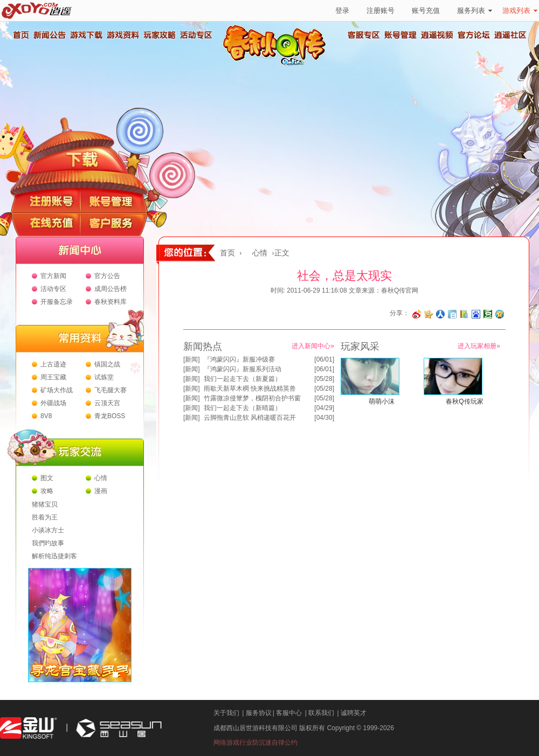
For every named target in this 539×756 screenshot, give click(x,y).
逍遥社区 (510, 35)
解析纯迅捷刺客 (54, 556)
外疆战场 (53, 403)
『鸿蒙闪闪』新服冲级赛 (239, 359)
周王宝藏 (53, 377)
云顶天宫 (107, 403)
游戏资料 (122, 35)
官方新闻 (53, 276)
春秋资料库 (110, 302)
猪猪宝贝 (45, 504)
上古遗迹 (53, 364)
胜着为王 (45, 517)
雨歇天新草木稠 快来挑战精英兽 (250, 389)
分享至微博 (417, 314)
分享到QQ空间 (500, 314)
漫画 (101, 491)
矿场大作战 (57, 390)
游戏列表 (520, 11)
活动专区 (196, 35)
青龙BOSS (110, 416)
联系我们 (321, 713)
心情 (101, 478)
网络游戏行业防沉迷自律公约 (255, 743)
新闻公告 (49, 35)
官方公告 (107, 276)
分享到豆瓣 (488, 314)
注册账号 (381, 11)
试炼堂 (104, 377)
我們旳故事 (48, 543)
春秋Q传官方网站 (278, 65)
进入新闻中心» (313, 346)
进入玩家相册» (479, 346)
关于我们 (226, 713)
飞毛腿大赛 (110, 390)
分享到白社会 (452, 314)
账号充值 (426, 11)
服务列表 (475, 11)
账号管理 (400, 35)
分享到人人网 (440, 314)
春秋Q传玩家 (464, 401)
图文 (47, 478)
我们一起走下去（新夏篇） (243, 379)
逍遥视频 (437, 35)
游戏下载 (86, 35)
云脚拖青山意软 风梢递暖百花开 (250, 418)
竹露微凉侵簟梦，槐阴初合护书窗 (252, 398)
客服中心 (289, 713)
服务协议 (259, 713)
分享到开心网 (429, 314)
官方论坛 (474, 35)
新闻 (191, 359)
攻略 (47, 491)
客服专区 (364, 35)
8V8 (46, 416)
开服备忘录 (57, 302)
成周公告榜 (110, 289)
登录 (342, 11)
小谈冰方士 (48, 530)
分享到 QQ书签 (464, 314)
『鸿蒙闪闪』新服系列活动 (243, 369)
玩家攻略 (159, 35)
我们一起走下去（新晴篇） (243, 408)
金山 (29, 728)
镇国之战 (107, 364)
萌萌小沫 (382, 401)
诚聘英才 (354, 713)
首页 (20, 35)
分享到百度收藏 (476, 314)
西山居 (118, 728)
